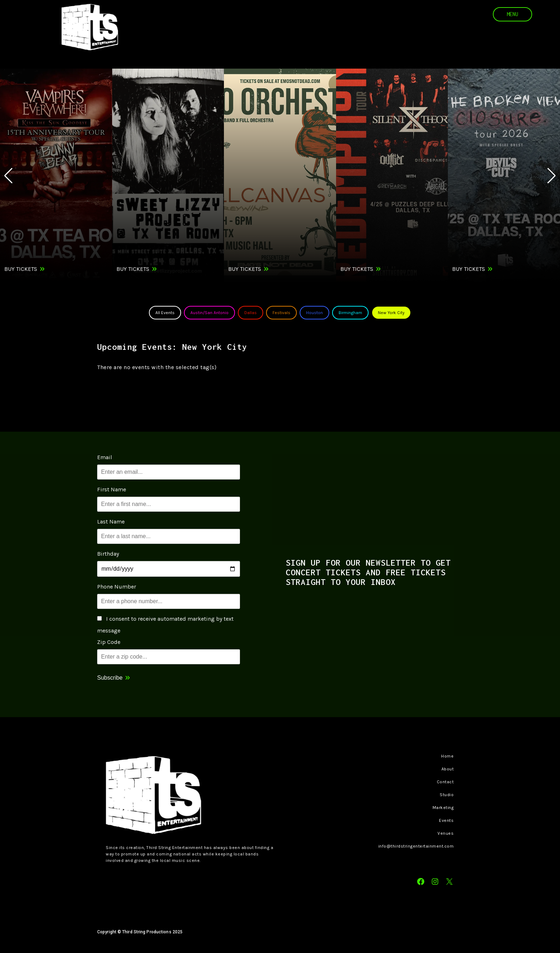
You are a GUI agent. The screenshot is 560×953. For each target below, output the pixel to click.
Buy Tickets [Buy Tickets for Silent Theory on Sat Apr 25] (357, 269)
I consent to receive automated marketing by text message (165, 625)
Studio (447, 795)
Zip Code (109, 642)
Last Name (111, 522)
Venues (446, 833)
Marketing (443, 808)
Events (446, 820)
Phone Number (117, 587)
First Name (112, 489)
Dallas (251, 313)
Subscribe (110, 678)
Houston (314, 313)
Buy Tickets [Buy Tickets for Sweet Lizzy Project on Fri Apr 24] (133, 269)
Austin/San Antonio (209, 313)
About (448, 769)
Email (105, 457)
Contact (445, 782)
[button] (552, 176)
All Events (165, 313)
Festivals (281, 313)
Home (447, 756)
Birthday (108, 554)
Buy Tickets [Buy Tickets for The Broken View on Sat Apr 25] (469, 269)
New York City (391, 313)
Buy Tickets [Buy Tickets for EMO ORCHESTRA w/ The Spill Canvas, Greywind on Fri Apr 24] (245, 269)
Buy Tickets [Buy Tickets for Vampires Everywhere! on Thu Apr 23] (21, 269)
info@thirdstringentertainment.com (416, 846)
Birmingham (350, 313)
